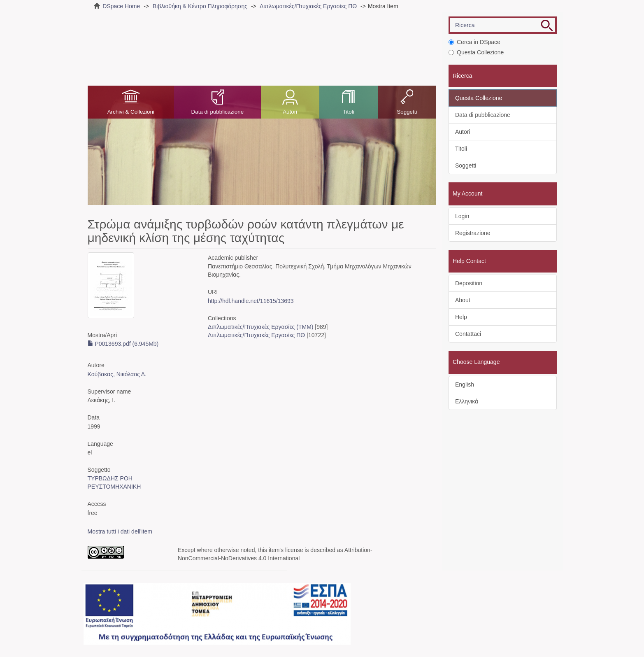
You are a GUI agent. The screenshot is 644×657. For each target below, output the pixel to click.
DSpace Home (121, 6)
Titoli (349, 112)
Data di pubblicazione (217, 112)
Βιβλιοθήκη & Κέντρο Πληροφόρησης (200, 6)
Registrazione (473, 233)
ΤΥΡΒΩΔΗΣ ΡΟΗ (110, 478)
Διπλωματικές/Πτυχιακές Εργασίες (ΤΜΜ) (260, 327)
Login (462, 216)
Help (461, 317)
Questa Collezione (476, 52)
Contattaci (468, 334)
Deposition (469, 283)
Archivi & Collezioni (131, 112)
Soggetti (407, 112)
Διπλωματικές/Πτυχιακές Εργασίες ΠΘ (308, 6)
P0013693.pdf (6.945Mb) (123, 344)
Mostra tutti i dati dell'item (120, 531)
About (463, 300)
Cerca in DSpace (474, 42)
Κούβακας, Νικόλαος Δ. (117, 374)
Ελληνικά (467, 401)
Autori (290, 112)
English (465, 384)
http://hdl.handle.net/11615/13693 (251, 301)
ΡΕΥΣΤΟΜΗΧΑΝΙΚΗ (114, 487)
